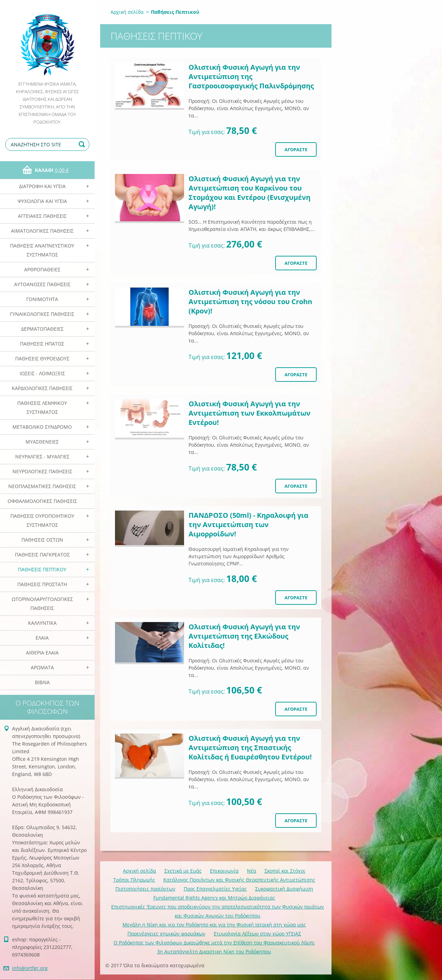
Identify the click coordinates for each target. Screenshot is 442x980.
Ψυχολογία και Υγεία (42, 201)
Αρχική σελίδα (127, 12)
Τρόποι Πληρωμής (134, 880)
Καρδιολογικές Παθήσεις (42, 388)
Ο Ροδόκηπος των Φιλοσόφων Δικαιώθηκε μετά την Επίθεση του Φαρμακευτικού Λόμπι (214, 943)
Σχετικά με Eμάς (183, 871)
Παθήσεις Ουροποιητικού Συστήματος (42, 520)
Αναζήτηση (83, 144)
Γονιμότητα (42, 299)
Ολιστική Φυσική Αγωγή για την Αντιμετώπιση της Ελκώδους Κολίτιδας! (244, 636)
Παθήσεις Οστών (42, 540)
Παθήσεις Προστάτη (42, 584)
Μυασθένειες (42, 442)
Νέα (252, 871)
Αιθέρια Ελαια (42, 653)
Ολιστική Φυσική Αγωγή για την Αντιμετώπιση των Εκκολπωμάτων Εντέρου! (249, 413)
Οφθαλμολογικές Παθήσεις (42, 501)
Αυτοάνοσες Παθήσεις (42, 284)
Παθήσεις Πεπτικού (42, 569)
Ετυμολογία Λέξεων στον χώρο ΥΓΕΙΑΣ (257, 934)
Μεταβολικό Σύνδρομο (42, 427)
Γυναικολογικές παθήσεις (42, 314)
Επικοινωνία (224, 871)
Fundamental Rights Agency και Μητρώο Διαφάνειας (214, 898)
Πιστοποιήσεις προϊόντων (145, 889)
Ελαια (42, 638)
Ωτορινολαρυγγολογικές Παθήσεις (42, 604)
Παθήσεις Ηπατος (42, 344)
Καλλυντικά (42, 623)
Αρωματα (42, 667)
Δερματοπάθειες (42, 329)
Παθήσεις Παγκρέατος (42, 555)
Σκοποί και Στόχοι (285, 871)
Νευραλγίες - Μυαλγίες (42, 457)
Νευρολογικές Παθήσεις (42, 471)
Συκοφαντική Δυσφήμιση (284, 889)
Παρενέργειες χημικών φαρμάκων (166, 934)
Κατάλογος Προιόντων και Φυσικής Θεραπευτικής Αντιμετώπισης (239, 880)
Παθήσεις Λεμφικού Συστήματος (42, 407)
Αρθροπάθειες (42, 269)
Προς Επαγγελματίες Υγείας (215, 889)
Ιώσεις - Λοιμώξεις (42, 373)
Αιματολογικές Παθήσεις (42, 231)
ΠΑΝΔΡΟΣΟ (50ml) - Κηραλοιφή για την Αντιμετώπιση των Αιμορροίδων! (248, 525)
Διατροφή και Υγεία (42, 186)
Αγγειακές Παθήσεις (42, 216)
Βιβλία (42, 682)
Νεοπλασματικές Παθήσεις (42, 486)
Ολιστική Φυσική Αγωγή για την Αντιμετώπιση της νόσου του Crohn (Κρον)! (250, 302)
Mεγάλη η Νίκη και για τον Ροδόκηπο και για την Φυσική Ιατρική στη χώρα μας (214, 925)
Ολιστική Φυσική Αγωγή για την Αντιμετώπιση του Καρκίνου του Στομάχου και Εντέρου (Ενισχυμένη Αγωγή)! (249, 193)
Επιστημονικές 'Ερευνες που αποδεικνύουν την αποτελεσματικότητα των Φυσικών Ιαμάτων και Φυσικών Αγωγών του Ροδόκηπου (218, 911)
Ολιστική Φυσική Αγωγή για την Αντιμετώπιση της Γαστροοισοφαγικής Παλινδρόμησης (251, 76)
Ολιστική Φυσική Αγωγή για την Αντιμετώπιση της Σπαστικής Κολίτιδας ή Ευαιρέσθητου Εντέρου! (250, 748)
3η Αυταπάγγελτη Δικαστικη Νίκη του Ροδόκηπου (214, 952)
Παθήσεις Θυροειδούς (42, 358)
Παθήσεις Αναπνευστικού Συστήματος (42, 250)
